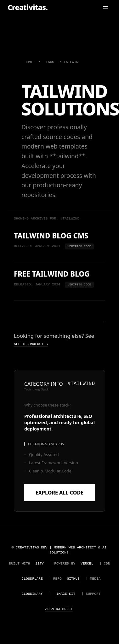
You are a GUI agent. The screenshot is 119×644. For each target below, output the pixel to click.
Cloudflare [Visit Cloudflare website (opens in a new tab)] (32, 579)
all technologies (31, 344)
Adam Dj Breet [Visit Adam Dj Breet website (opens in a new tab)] (59, 609)
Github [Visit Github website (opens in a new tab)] (73, 579)
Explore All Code (59, 493)
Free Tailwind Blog (52, 274)
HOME (29, 62)
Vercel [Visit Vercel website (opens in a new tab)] (87, 564)
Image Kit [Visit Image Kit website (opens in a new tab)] (66, 594)
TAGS (50, 62)
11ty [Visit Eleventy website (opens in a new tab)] (40, 564)
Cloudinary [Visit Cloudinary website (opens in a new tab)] (32, 594)
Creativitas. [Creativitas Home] (28, 7)
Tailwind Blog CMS (51, 236)
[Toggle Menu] (106, 8)
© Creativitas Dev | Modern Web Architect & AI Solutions (59, 550)
